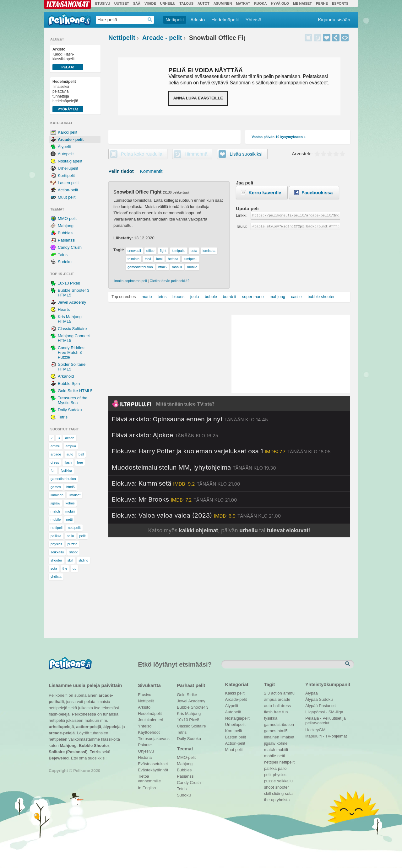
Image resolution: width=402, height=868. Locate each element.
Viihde (150, 3)
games (56, 487)
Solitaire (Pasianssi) (68, 752)
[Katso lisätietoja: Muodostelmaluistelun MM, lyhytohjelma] (194, 467)
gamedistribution (63, 479)
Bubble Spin (69, 383)
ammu (55, 446)
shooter (56, 560)
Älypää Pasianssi (321, 706)
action (70, 438)
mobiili (70, 511)
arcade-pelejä (62, 733)
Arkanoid (66, 376)
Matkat (243, 3)
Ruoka (260, 3)
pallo (70, 536)
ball (81, 454)
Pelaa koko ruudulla (142, 154)
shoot (73, 552)
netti (69, 519)
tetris (162, 297)
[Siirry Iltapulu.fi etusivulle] (229, 404)
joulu (195, 297)
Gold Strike (187, 695)
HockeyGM (315, 730)
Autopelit (66, 154)
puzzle (73, 544)
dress (55, 462)
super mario (253, 297)
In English (147, 788)
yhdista (56, 577)
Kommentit (151, 171)
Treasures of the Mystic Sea (73, 400)
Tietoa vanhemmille (149, 777)
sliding (83, 560)
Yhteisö (253, 20)
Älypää (312, 693)
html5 (71, 487)
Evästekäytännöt (153, 770)
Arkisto (198, 20)
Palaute (145, 745)
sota (54, 568)
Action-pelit (68, 190)
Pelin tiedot (121, 171)
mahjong (277, 297)
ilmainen (57, 495)
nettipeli (57, 528)
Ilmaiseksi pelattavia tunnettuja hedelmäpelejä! (68, 96)
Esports (340, 3)
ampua (71, 446)
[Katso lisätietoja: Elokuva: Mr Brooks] (174, 499)
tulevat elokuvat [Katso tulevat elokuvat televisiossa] (288, 530)
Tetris (63, 255)
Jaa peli (336, 38)
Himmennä (318, 38)
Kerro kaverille (265, 192)
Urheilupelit (68, 168)
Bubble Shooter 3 (193, 707)
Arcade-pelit (236, 699)
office (150, 251)
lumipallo (179, 251)
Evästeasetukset (153, 764)
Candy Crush (70, 247)
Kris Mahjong (189, 714)
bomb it (230, 297)
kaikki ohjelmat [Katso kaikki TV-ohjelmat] (199, 530)
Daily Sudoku (70, 410)
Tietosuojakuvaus (153, 739)
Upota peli (345, 38)
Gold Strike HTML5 (75, 391)
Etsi (348, 664)
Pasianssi (67, 240)
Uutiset (122, 3)
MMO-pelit (67, 218)
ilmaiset (75, 495)
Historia (145, 757)
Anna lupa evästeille (198, 98)
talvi (148, 259)
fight (163, 251)
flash (68, 462)
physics (56, 544)
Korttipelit (66, 176)
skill (70, 560)
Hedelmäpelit (225, 20)
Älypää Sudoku (319, 699)
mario (147, 297)
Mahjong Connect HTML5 (74, 338)
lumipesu (191, 259)
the (65, 568)
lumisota (209, 251)
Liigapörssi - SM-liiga (324, 712)
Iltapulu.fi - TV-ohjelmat (326, 736)
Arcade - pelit (71, 139)
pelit (83, 536)
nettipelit (74, 528)
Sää (137, 3)
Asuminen (223, 3)
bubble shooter (321, 297)
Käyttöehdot (149, 732)
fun (53, 471)
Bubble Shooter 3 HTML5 (73, 293)
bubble (211, 297)
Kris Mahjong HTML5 (70, 319)
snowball (134, 251)
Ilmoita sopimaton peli (130, 281)
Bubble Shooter (94, 746)
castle (296, 297)
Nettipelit (175, 20)
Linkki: (242, 215)
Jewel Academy (72, 302)
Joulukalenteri (150, 720)
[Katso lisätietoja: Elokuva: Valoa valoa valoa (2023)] (196, 515)
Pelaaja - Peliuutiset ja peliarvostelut (326, 719)
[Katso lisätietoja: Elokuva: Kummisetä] (176, 483)
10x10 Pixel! (69, 283)
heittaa (173, 259)
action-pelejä (88, 727)
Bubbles (65, 233)
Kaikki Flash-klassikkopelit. (68, 59)
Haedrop (150, 20)
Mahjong (66, 226)
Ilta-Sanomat (68, 4)
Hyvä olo (280, 3)
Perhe (322, 3)
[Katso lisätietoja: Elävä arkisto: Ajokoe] (165, 435)
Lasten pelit (68, 183)
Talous (187, 3)
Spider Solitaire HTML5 (72, 367)
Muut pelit (67, 197)
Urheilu (168, 3)
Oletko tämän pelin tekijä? (169, 281)
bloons (178, 297)
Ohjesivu (146, 751)
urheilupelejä (61, 727)
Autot (204, 3)
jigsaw (55, 503)
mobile (56, 519)
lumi (159, 259)
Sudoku (65, 262)
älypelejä (112, 727)
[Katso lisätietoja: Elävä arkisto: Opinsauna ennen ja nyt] (190, 419)
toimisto (133, 259)
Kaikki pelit (68, 132)
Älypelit (64, 147)
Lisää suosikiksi (327, 38)
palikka (56, 536)
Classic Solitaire (72, 329)
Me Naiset (302, 3)
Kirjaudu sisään (334, 20)
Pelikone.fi (70, 19)
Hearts (64, 309)
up (74, 568)
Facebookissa (317, 192)
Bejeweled (59, 758)
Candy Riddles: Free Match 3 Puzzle (72, 352)
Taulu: (241, 226)
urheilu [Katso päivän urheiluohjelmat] (248, 530)
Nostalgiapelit (70, 161)
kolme (70, 503)
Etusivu (103, 3)
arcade (56, 454)
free (80, 462)
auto (70, 454)
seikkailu (57, 552)
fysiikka (66, 471)
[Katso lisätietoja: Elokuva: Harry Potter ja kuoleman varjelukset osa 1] (221, 451)
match (55, 511)
